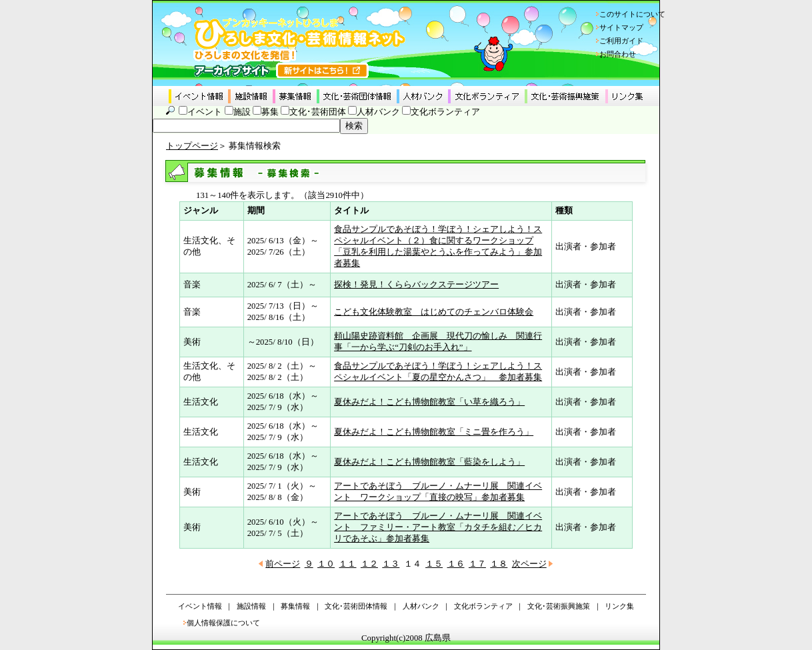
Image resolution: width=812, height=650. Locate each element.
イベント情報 (200, 606)
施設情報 (251, 606)
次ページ (529, 564)
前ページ (283, 564)
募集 (270, 112)
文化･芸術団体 (318, 112)
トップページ (192, 146)
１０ (326, 564)
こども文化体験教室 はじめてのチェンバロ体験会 (434, 312)
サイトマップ (621, 27)
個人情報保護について (223, 623)
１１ (347, 564)
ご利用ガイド (621, 41)
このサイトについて (632, 14)
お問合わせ (618, 54)
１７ (477, 564)
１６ (456, 564)
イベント (205, 112)
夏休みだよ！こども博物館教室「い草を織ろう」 (429, 402)
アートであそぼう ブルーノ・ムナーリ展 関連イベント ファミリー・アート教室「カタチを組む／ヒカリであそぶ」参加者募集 (438, 527)
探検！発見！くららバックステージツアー (416, 285)
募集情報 (295, 606)
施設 (242, 112)
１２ (369, 564)
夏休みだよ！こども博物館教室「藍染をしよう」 (429, 462)
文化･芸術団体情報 (356, 606)
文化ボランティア (445, 112)
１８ (499, 564)
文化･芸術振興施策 (559, 606)
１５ (434, 564)
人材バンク (378, 112)
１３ (391, 564)
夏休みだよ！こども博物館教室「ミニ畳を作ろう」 (434, 432)
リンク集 (619, 606)
